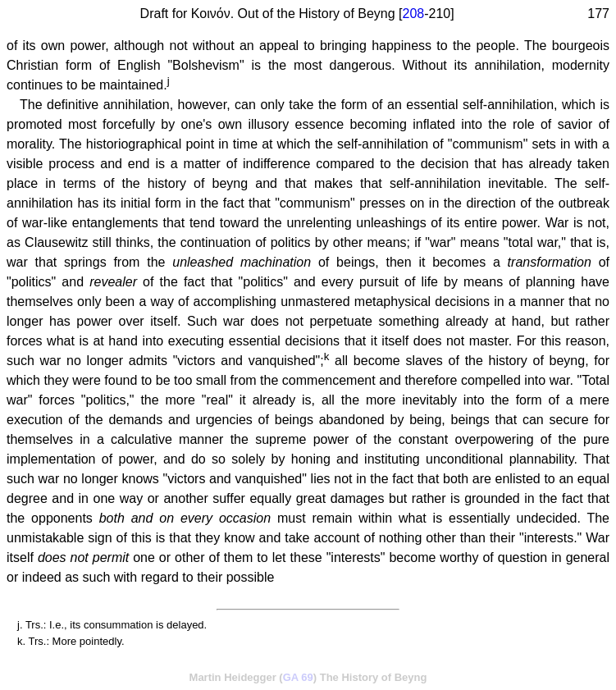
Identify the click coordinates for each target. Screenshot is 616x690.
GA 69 (298, 677)
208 (414, 14)
